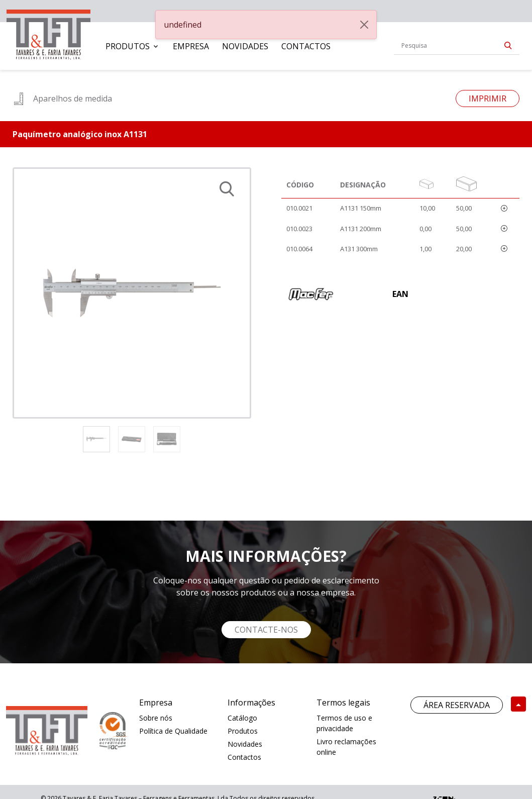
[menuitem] (133, 46)
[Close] (364, 25)
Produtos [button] (128, 46)
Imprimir (488, 98)
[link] (48, 32)
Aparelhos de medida (62, 98)
